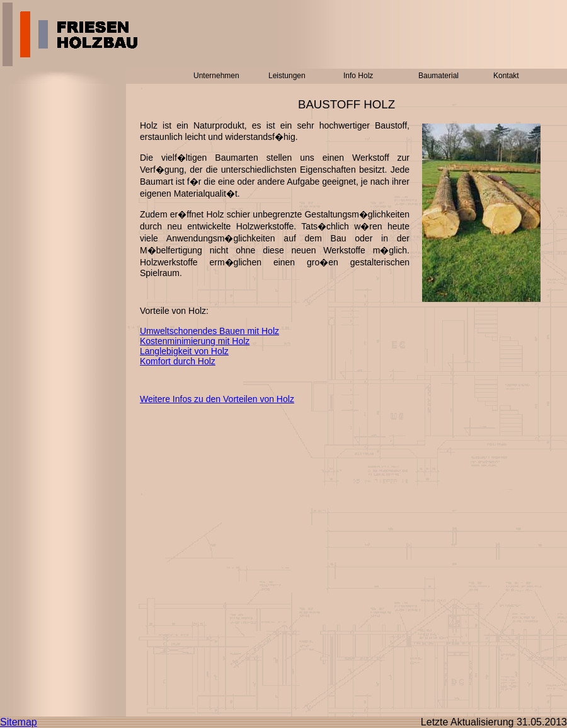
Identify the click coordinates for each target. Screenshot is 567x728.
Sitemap (19, 722)
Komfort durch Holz (178, 361)
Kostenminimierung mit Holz (195, 341)
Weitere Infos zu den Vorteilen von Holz (217, 399)
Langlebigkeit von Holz (184, 351)
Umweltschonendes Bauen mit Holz (209, 331)
